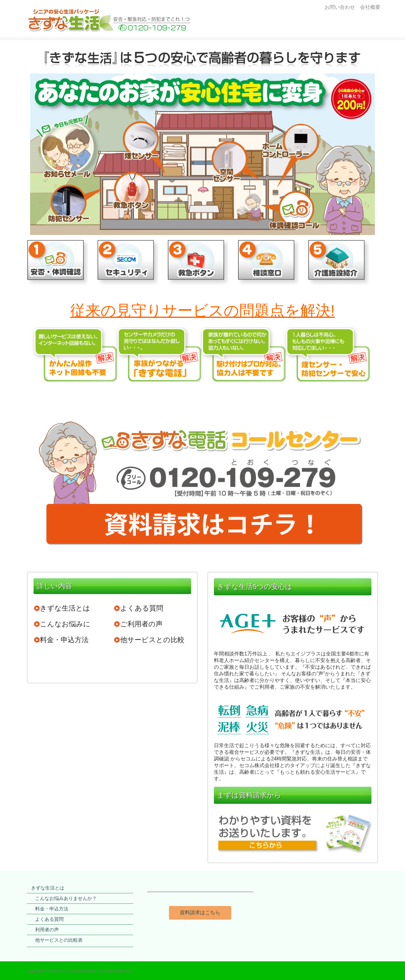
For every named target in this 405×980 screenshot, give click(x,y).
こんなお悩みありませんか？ (66, 898)
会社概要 (369, 7)
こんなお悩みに (62, 624)
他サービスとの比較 (149, 640)
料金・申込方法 (61, 640)
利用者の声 (47, 930)
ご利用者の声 (138, 624)
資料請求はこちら (200, 912)
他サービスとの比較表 (59, 940)
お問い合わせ (340, 7)
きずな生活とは (62, 608)
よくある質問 (139, 608)
